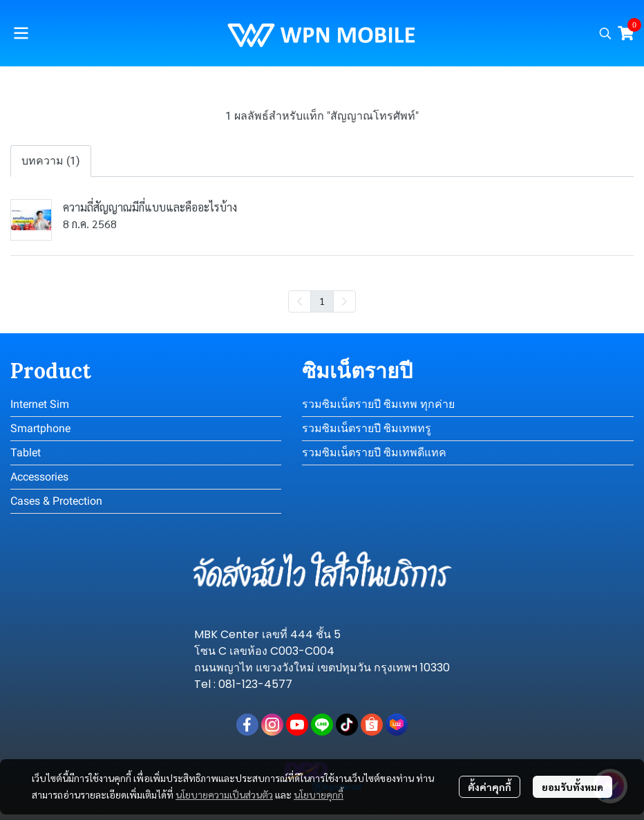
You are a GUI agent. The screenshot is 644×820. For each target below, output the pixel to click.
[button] (605, 33)
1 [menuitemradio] (322, 301)
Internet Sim (40, 404)
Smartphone (40, 428)
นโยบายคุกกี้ (319, 794)
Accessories (39, 477)
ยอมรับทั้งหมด (572, 787)
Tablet (26, 453)
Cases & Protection (56, 501)
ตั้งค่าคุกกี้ (490, 787)
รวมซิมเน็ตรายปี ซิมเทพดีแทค (374, 453)
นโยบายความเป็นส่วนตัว (224, 794)
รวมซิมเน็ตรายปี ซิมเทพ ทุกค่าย (378, 404)
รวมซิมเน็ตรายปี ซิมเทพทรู (367, 428)
